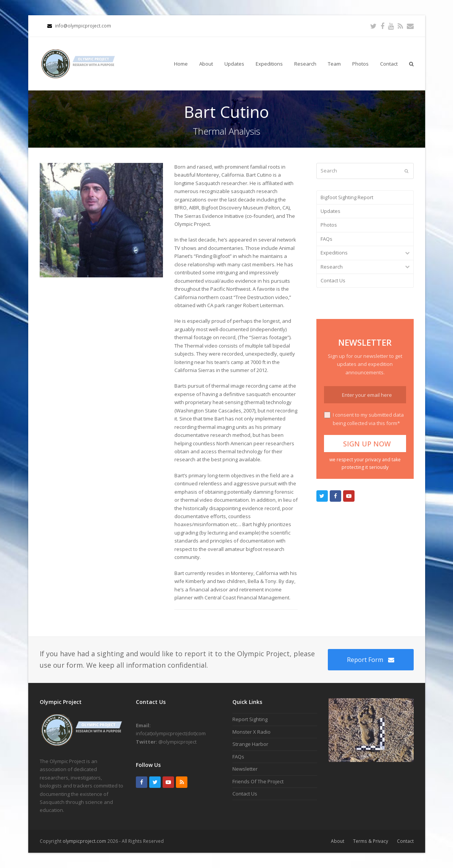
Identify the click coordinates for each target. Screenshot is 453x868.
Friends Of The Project (258, 781)
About (338, 841)
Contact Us (333, 280)
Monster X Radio (251, 732)
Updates (330, 211)
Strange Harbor (250, 744)
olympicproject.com (85, 841)
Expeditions (334, 253)
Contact (405, 841)
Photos (329, 225)
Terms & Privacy (371, 841)
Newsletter (245, 769)
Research (332, 267)
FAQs (326, 239)
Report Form (370, 660)
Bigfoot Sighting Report (347, 197)
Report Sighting (250, 719)
